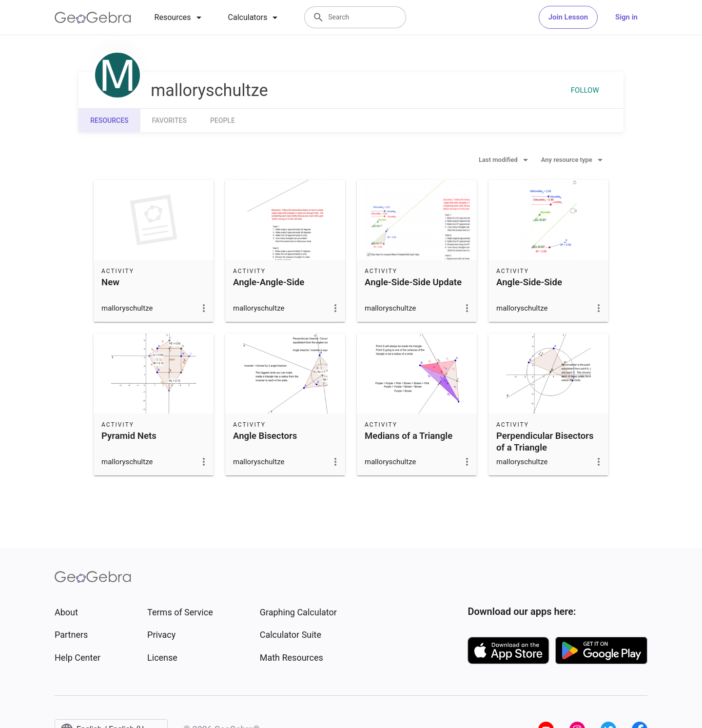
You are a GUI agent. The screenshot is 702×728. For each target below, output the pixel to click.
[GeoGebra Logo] (93, 18)
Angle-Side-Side (529, 282)
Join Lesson (568, 17)
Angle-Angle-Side (269, 282)
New (110, 282)
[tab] (180, 18)
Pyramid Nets (129, 436)
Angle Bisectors (265, 436)
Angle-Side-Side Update (413, 282)
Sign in (626, 17)
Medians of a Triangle (409, 436)
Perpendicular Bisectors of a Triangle (545, 442)
